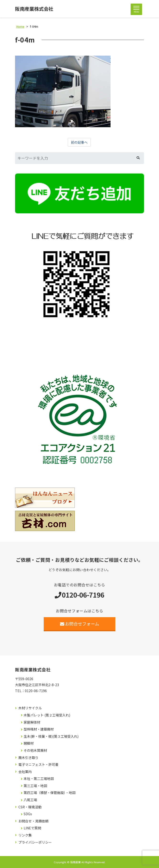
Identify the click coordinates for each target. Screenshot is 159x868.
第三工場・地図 (35, 786)
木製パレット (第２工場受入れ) (47, 715)
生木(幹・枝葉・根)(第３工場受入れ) (51, 736)
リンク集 (25, 835)
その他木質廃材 (35, 750)
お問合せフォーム (80, 624)
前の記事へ (79, 142)
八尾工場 (30, 800)
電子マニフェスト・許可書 (38, 765)
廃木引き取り (28, 758)
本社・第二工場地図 (39, 779)
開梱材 (29, 743)
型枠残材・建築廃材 (39, 729)
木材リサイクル (30, 708)
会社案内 (25, 772)
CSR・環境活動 (30, 807)
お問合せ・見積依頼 (33, 821)
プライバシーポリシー (35, 842)
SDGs (28, 814)
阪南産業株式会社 (34, 9)
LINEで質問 (32, 828)
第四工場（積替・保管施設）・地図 (50, 793)
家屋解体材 (32, 722)
